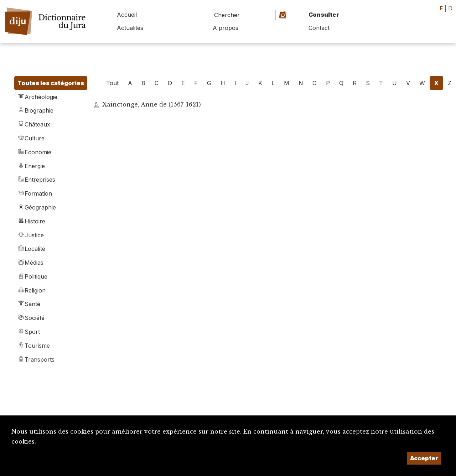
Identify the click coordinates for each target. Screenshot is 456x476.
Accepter (424, 458)
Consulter (324, 15)
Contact (319, 28)
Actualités (130, 28)
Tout (112, 83)
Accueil (127, 15)
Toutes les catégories (51, 83)
